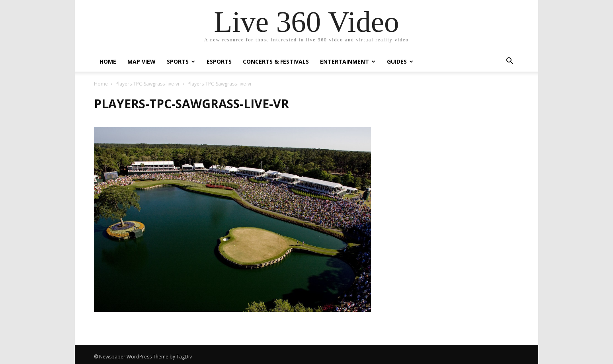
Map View (142, 61)
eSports (219, 61)
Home (108, 61)
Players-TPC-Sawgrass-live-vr (148, 84)
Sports (181, 61)
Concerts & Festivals (276, 61)
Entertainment (348, 61)
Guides (400, 61)
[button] (510, 62)
